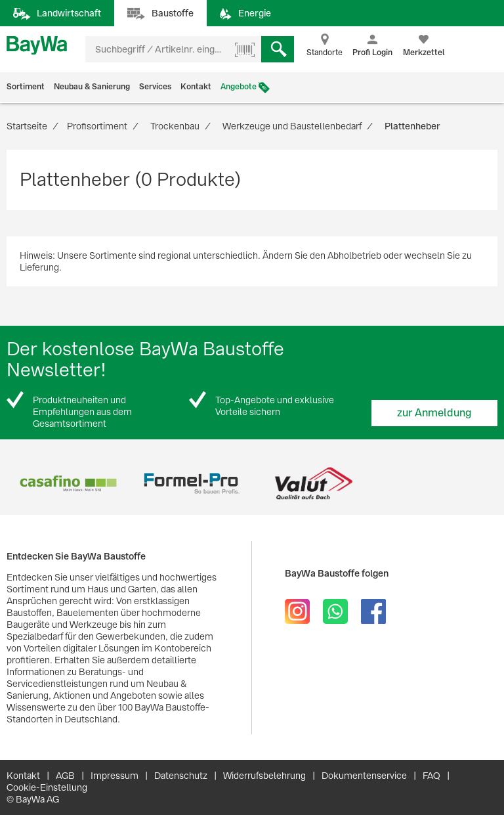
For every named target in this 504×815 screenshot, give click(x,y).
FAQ (431, 776)
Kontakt (196, 87)
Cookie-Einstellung (47, 787)
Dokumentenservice (364, 776)
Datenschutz (181, 776)
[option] (68, 484)
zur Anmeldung (434, 413)
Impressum (115, 776)
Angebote (239, 87)
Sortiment (26, 87)
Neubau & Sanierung (92, 87)
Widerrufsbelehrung (264, 776)
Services (155, 87)
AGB (65, 776)
